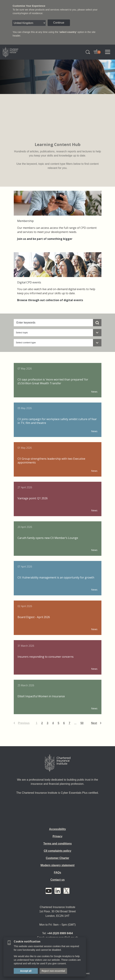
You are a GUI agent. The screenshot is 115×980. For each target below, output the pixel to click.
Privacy (57, 836)
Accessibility (58, 829)
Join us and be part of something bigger (45, 239)
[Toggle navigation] (108, 52)
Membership (25, 221)
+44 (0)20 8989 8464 (60, 933)
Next (94, 723)
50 (82, 723)
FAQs (58, 872)
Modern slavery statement (57, 865)
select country (68, 32)
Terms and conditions (57, 844)
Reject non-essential (53, 971)
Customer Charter (57, 858)
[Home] (58, 763)
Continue (59, 23)
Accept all (26, 971)
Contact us (57, 880)
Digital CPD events (29, 282)
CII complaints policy (57, 851)
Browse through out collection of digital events (50, 300)
